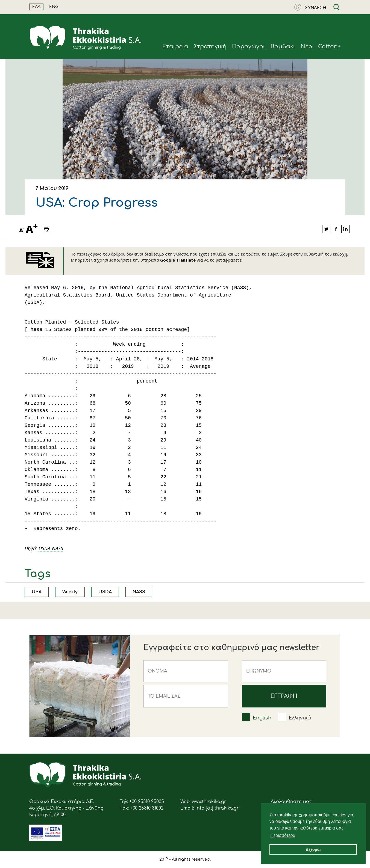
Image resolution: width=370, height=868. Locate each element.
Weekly (70, 592)
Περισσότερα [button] (283, 835)
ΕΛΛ (36, 7)
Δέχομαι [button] (313, 849)
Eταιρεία (175, 47)
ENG (54, 7)
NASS (139, 592)
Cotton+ (329, 47)
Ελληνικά (300, 718)
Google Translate (178, 260)
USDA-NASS (51, 548)
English (262, 718)
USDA (105, 592)
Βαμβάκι (283, 47)
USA (37, 592)
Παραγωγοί (249, 47)
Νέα (307, 47)
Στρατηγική (210, 47)
